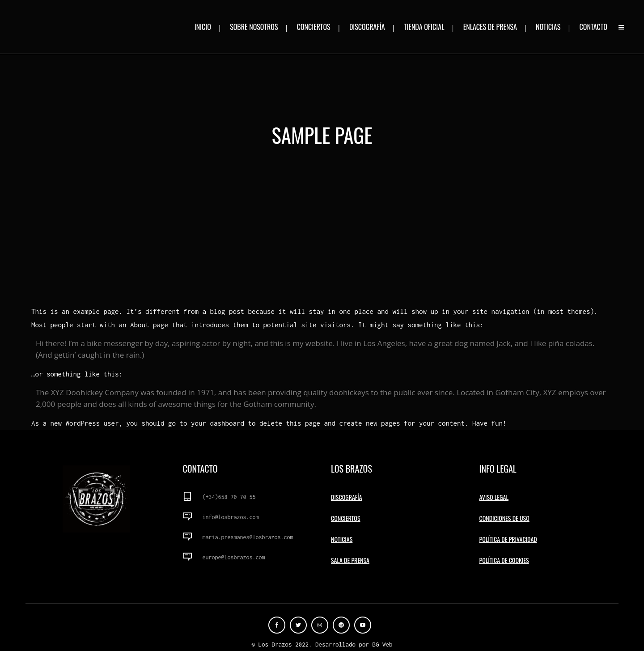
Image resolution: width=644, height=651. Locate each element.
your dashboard (218, 423)
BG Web (383, 644)
